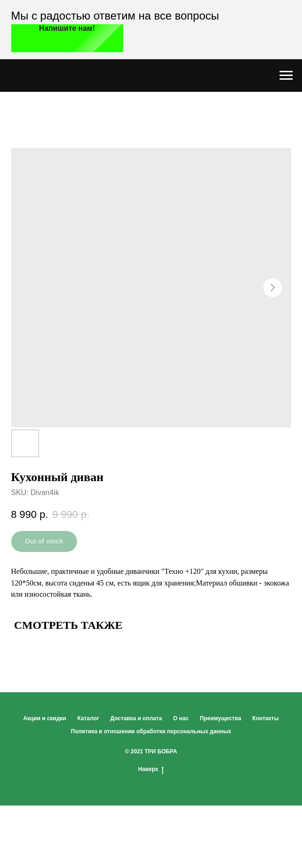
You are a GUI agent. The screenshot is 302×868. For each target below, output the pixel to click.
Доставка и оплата (136, 718)
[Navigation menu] (286, 76)
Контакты (266, 718)
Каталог (88, 718)
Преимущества (220, 718)
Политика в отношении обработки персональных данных (151, 731)
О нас (181, 718)
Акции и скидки (45, 718)
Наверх (151, 769)
